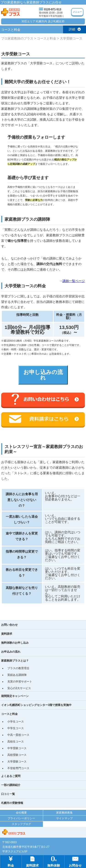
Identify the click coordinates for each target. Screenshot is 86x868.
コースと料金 (9, 714)
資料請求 (7, 634)
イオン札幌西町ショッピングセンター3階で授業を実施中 (36, 705)
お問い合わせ (9, 625)
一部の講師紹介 (11, 785)
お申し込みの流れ (43, 375)
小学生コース (16, 722)
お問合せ (75, 861)
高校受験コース (17, 755)
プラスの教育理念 (18, 668)
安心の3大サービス (19, 688)
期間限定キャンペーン (15, 696)
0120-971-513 (53, 9)
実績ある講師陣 (17, 675)
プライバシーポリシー (21, 818)
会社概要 (21, 813)
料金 (11, 861)
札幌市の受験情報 (12, 803)
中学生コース (16, 728)
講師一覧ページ (74, 281)
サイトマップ (64, 818)
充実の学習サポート (20, 682)
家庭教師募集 (64, 813)
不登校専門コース (18, 768)
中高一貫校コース (18, 735)
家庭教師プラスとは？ (15, 661)
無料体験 (54, 861)
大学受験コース (17, 762)
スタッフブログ (21, 824)
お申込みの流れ (11, 652)
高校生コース (16, 742)
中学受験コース (17, 748)
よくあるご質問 (11, 776)
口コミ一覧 (8, 794)
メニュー (77, 12)
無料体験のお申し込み (15, 643)
